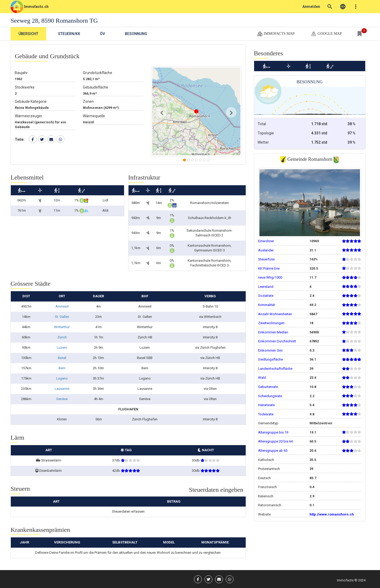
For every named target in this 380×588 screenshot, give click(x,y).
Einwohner (266, 241)
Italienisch (266, 496)
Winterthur (62, 327)
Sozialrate (266, 296)
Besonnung (136, 34)
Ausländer (266, 250)
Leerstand (266, 287)
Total (262, 124)
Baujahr (21, 73)
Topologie (266, 133)
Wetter (263, 142)
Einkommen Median (273, 332)
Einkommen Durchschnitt (277, 341)
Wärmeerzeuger (28, 116)
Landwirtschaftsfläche (275, 369)
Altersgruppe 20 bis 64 (275, 441)
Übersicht (28, 34)
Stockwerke (25, 87)
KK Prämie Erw (269, 268)
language (343, 7)
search (330, 7)
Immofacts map (276, 34)
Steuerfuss (266, 259)
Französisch (267, 487)
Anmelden (311, 7)
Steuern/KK (69, 34)
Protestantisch (269, 469)
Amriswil (62, 306)
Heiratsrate (266, 405)
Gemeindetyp (268, 423)
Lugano (62, 378)
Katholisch (266, 460)
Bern (62, 368)
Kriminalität (267, 305)
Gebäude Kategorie (31, 101)
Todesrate (266, 414)
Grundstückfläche (98, 73)
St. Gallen (62, 317)
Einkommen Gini (270, 350)
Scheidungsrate (270, 396)
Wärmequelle (94, 116)
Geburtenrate (268, 387)
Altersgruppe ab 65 (273, 451)
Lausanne (62, 389)
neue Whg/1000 (270, 277)
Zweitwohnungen (271, 323)
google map (326, 34)
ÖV (103, 34)
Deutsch (264, 478)
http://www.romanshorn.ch (332, 514)
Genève (62, 399)
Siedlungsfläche (270, 359)
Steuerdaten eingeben (216, 490)
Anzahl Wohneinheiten (275, 314)
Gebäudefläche (96, 87)
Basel (62, 358)
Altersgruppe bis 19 (273, 432)
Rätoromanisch (270, 505)
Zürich (62, 337)
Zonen (88, 101)
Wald (262, 378)
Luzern (62, 348)
